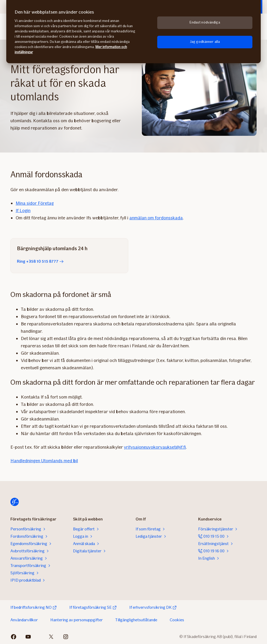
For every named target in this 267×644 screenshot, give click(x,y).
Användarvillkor (24, 620)
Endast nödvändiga (205, 22)
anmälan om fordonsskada (156, 218)
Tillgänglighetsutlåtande (136, 620)
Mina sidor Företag (35, 203)
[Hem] (15, 502)
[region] (133, 32)
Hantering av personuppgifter (77, 620)
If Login (23, 210)
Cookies (177, 620)
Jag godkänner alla (205, 42)
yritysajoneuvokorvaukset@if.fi (155, 447)
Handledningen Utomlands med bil (44, 461)
